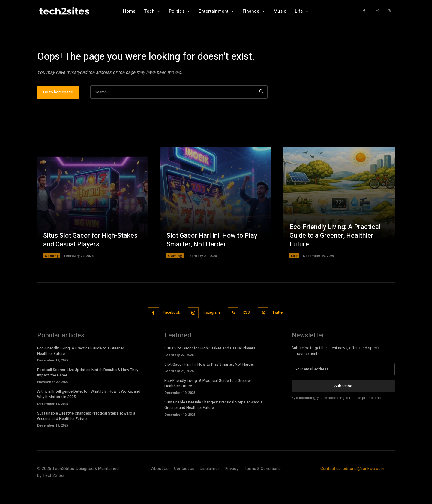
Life (294, 274)
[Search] (261, 110)
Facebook (169, 330)
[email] (343, 387)
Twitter (282, 330)
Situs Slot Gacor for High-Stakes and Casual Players (91, 258)
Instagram (211, 330)
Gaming (52, 274)
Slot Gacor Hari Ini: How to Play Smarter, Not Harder (213, 258)
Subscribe (343, 403)
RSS (247, 330)
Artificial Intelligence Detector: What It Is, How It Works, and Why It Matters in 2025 (89, 412)
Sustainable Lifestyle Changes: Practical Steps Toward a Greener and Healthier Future (86, 433)
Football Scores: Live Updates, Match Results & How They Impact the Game (88, 390)
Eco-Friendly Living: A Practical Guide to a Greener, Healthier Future (335, 254)
